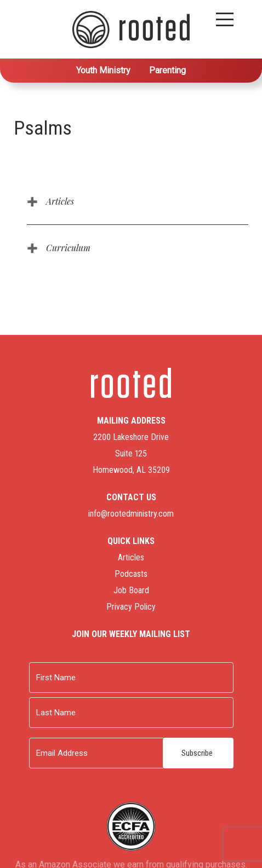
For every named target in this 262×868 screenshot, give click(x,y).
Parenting (167, 70)
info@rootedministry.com (131, 514)
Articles (60, 201)
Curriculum (68, 248)
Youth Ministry (103, 70)
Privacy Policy (131, 607)
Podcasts (131, 574)
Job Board (131, 590)
